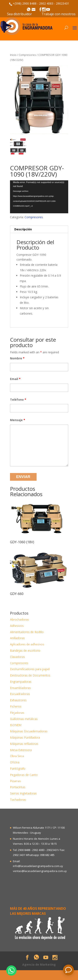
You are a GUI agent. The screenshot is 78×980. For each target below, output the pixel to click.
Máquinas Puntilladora (25, 737)
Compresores (27, 55)
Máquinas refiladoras (24, 744)
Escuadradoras (20, 694)
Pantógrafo (18, 769)
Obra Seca (17, 756)
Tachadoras (18, 800)
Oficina (15, 762)
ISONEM (16, 725)
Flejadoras (17, 713)
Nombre (17, 358)
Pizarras (15, 781)
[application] (39, 197)
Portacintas (18, 787)
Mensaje (18, 420)
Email (15, 379)
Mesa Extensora (21, 750)
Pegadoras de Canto (24, 775)
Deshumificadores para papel (30, 669)
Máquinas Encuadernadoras (29, 731)
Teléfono (18, 400)
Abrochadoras (19, 619)
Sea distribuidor (19, 14)
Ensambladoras (20, 688)
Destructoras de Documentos (30, 675)
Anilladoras (17, 638)
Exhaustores (18, 700)
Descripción (23, 229)
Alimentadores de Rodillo (27, 632)
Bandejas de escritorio (25, 651)
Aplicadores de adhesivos (27, 644)
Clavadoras (17, 657)
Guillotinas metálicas (24, 719)
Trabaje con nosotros (59, 14)
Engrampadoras (21, 682)
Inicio (13, 55)
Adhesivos (17, 626)
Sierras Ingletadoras (23, 793)
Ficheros (16, 706)
